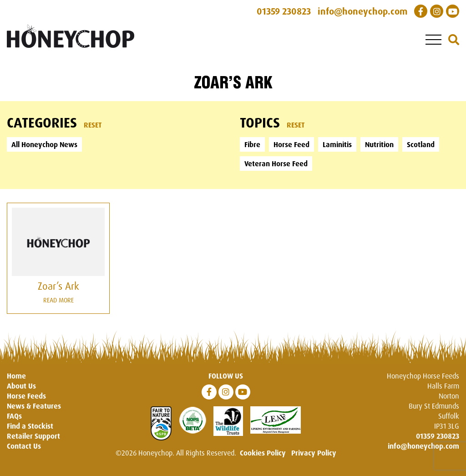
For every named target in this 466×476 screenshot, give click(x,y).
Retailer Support (33, 436)
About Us (21, 386)
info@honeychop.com (423, 446)
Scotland (421, 144)
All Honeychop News (44, 144)
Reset (93, 125)
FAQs (14, 416)
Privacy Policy (314, 453)
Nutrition (379, 144)
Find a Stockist (30, 426)
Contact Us (24, 446)
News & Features (34, 406)
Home (16, 376)
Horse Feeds (26, 396)
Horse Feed (291, 144)
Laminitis (337, 144)
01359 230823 (438, 436)
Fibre (252, 144)
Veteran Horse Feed (276, 164)
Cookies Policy (263, 453)
